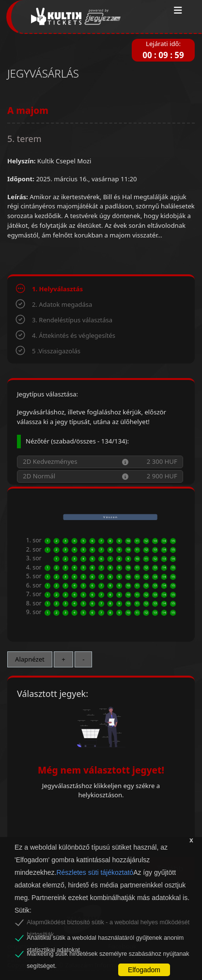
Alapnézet (30, 659)
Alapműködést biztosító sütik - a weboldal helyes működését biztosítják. (108, 924)
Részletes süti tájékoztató (95, 872)
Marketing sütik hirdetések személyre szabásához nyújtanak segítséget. (108, 955)
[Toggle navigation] (178, 11)
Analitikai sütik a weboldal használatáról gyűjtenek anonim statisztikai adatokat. (105, 939)
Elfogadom (144, 970)
